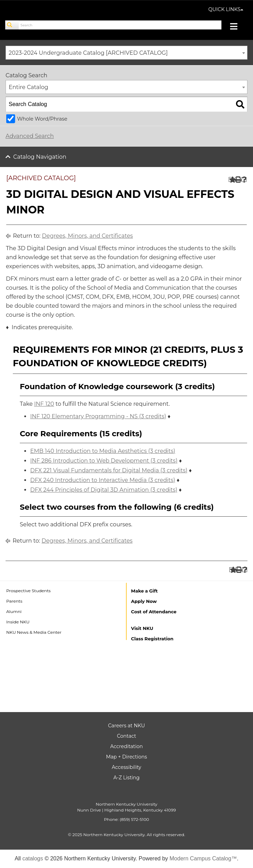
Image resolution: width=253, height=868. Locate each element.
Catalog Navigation (40, 157)
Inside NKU (18, 622)
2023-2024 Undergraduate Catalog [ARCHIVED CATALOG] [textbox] (88, 53)
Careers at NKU (126, 726)
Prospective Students (28, 591)
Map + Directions (126, 757)
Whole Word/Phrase (42, 119)
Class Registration (152, 639)
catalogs (33, 858)
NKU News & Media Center (34, 632)
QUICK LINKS (226, 9)
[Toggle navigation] (237, 27)
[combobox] (126, 53)
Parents (14, 601)
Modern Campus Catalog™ (203, 858)
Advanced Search (30, 136)
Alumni (14, 611)
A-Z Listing (126, 778)
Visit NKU (142, 628)
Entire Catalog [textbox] (28, 87)
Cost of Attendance (154, 612)
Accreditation (127, 746)
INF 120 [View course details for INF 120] (44, 404)
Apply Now (144, 601)
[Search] (12, 25)
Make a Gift (145, 591)
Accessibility (126, 767)
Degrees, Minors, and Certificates (87, 236)
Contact (126, 736)
